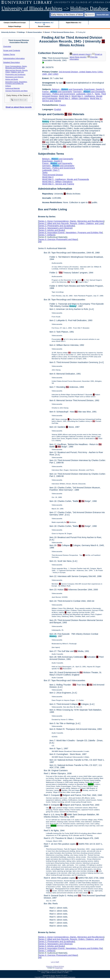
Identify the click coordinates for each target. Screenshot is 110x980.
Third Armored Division (53, 175)
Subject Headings (15, 26)
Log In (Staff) (55, 962)
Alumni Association (35, 32)
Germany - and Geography (89, 92)
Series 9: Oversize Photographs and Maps (58, 239)
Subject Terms (9, 54)
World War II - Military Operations (74, 98)
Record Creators (44, 26)
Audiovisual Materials (13, 88)
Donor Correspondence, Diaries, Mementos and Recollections (16, 67)
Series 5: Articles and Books (51, 230)
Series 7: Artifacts (47, 235)
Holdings (22, 32)
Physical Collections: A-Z (44, 23)
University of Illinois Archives (32, 8)
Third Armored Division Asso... (64, 32)
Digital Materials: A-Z (73, 23)
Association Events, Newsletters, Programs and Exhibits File (16, 83)
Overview (7, 46)
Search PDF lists (102, 14)
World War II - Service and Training (58, 184)
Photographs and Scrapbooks (15, 74)
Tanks (97, 94)
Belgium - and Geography (67, 89)
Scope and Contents (12, 50)
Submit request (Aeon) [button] (80, 54)
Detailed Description (12, 62)
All (40, 242)
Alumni (47, 32)
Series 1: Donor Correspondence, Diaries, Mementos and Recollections (71, 221)
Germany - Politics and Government (58, 94)
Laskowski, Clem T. (85, 94)
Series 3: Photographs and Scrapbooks (56, 226)
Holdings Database (89, 8)
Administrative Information (14, 58)
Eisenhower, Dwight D (94, 89)
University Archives (8, 32)
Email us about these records (19, 107)
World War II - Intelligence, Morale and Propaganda (65, 179)
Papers (62, 105)
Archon (53, 976)
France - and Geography (57, 92)
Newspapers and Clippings (14, 77)
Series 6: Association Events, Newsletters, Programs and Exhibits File (70, 233)
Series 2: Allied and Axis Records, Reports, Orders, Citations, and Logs (71, 223)
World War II (65, 96)
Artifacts (8, 86)
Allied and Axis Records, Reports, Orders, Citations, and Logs (17, 71)
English (58, 109)
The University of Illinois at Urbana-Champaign (61, 977)
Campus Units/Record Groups (15, 23)
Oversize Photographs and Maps (16, 91)
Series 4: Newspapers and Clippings (55, 228)
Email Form (59, 968)
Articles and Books (12, 79)
